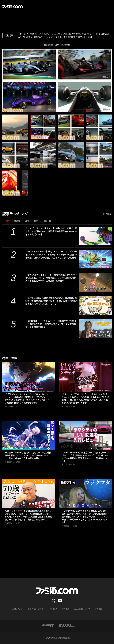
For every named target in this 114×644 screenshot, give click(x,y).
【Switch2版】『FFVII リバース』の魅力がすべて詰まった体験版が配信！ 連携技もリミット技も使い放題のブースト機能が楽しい (51, 324)
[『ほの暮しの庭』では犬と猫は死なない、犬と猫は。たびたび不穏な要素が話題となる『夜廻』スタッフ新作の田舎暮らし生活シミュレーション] (95, 305)
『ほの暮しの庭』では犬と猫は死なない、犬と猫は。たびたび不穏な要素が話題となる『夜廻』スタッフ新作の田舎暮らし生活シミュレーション (51, 301)
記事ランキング (15, 214)
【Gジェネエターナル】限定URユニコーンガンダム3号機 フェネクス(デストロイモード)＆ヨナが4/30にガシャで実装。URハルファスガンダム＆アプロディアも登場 (51, 255)
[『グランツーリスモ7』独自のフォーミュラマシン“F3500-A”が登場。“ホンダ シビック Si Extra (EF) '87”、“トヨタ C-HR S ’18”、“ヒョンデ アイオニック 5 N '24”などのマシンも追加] (15, 127)
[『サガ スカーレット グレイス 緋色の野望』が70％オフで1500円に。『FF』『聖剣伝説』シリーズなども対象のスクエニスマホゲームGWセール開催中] (95, 282)
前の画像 (48, 45)
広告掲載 (98, 609)
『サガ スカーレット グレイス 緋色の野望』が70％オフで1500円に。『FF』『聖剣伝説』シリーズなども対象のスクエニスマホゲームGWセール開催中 (51, 278)
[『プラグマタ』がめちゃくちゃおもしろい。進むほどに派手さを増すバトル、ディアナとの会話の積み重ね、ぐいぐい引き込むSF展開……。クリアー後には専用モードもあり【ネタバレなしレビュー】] (85, 494)
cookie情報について (82, 609)
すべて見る (107, 214)
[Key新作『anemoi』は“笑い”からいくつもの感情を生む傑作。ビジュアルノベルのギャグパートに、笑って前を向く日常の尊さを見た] (29, 435)
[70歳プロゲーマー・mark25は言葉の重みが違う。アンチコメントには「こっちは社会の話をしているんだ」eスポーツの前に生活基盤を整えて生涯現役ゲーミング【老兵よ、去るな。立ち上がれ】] (29, 494)
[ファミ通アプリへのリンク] (48, 625)
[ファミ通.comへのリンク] (12, 7)
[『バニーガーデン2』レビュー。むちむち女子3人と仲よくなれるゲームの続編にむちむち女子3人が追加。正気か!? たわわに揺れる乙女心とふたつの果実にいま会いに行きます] (85, 377)
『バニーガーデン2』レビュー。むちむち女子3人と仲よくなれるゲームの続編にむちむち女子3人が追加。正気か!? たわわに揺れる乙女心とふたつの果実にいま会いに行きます (85, 399)
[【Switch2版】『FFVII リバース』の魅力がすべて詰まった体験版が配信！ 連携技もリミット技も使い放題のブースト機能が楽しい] (95, 329)
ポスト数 (47, 221)
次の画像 (66, 45)
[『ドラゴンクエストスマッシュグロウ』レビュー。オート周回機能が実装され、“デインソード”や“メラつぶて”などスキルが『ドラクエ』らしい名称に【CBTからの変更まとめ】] (29, 377)
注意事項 (66, 609)
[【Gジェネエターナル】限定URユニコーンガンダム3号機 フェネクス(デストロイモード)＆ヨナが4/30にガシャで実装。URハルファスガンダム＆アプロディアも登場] (95, 259)
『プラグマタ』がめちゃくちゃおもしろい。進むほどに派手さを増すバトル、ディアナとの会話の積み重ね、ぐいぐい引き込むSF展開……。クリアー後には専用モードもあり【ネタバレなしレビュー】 (85, 517)
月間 (36, 221)
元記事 (8, 36)
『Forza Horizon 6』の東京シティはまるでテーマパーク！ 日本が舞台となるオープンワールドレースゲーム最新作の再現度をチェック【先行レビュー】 (85, 457)
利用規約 (54, 609)
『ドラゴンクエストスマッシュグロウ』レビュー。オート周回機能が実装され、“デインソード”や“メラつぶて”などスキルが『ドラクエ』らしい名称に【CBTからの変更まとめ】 (28, 399)
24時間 (17, 221)
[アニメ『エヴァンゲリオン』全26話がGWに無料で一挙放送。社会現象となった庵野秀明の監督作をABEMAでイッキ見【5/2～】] (95, 236)
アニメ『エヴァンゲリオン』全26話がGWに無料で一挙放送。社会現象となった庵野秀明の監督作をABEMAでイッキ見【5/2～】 (51, 231)
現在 (7, 221)
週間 (27, 221)
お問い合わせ (18, 609)
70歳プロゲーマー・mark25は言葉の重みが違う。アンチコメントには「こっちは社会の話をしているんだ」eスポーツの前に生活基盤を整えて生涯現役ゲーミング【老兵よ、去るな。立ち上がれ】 (28, 515)
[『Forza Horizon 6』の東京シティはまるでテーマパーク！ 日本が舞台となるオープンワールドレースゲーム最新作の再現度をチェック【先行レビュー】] (85, 435)
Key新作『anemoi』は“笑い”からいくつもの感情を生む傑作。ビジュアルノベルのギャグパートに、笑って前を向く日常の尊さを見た (28, 455)
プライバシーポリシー (37, 609)
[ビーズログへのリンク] (67, 625)
